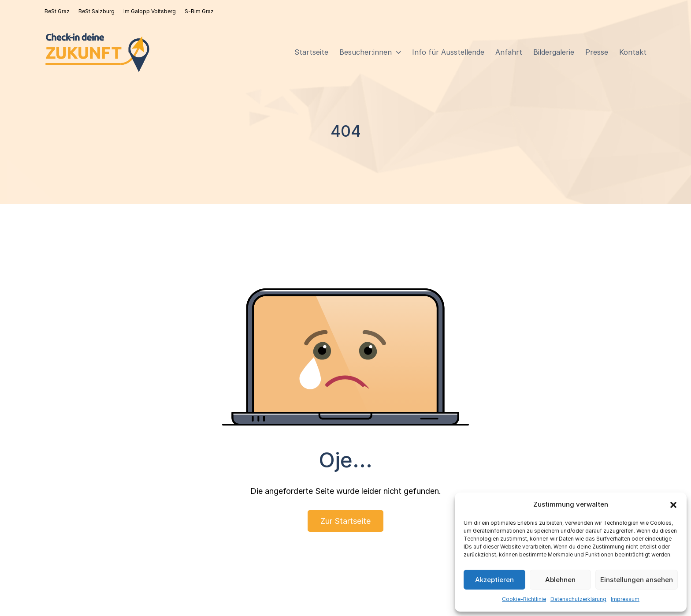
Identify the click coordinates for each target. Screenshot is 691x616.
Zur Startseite (345, 521)
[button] (673, 505)
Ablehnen (560, 580)
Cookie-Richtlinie (524, 599)
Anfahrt (509, 52)
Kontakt (633, 52)
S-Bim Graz (199, 11)
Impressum (625, 599)
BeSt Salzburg (97, 11)
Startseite (311, 52)
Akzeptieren (494, 580)
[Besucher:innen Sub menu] (399, 52)
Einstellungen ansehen (637, 580)
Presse (597, 52)
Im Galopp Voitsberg (150, 11)
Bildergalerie (554, 52)
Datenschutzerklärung (578, 599)
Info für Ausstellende (448, 52)
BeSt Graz (57, 11)
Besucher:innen (366, 52)
